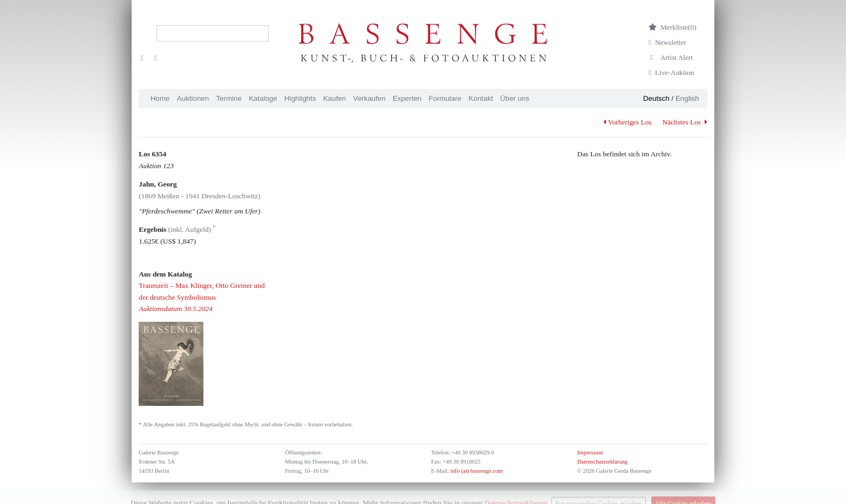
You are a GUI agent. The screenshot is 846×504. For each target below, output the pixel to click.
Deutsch (656, 98)
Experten (407, 98)
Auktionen (193, 98)
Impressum (590, 453)
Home (160, 98)
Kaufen (335, 98)
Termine (228, 98)
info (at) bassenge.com (476, 471)
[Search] (213, 33)
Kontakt (481, 98)
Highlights (300, 98)
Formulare (445, 98)
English (687, 98)
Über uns (515, 98)
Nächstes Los (685, 122)
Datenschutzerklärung (603, 462)
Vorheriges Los (627, 122)
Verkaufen (370, 98)
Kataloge (263, 98)
